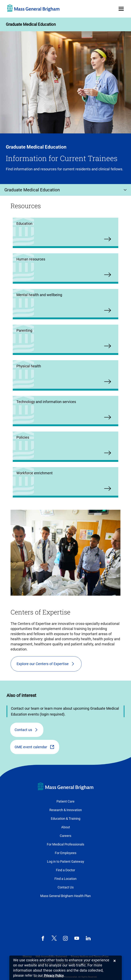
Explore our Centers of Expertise (43, 664)
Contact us (23, 730)
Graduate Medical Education (31, 24)
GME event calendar (31, 747)
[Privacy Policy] (54, 976)
